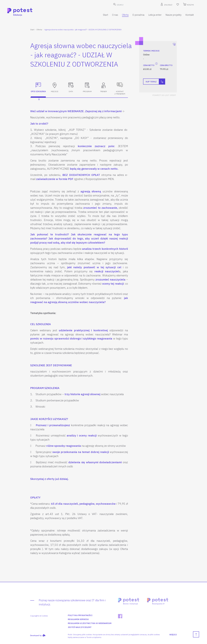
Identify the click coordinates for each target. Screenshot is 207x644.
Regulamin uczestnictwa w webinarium (90, 623)
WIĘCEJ (173, 635)
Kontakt (190, 15)
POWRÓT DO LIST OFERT (164, 95)
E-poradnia (138, 15)
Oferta (125, 15)
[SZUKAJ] (130, 5)
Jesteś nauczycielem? (80, 627)
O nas (115, 15)
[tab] (38, 89)
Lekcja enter (155, 15)
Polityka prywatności (80, 615)
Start (106, 15)
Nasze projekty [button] (174, 15)
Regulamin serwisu (78, 619)
